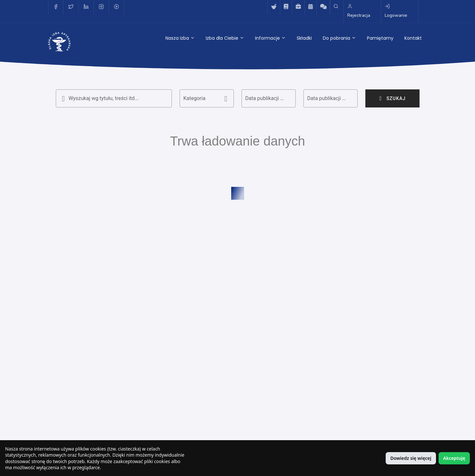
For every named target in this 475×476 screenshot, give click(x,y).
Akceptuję (454, 458)
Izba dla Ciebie (225, 38)
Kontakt (413, 38)
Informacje (270, 38)
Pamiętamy (380, 38)
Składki (304, 38)
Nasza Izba (180, 38)
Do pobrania (339, 38)
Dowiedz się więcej (411, 458)
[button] (207, 98)
